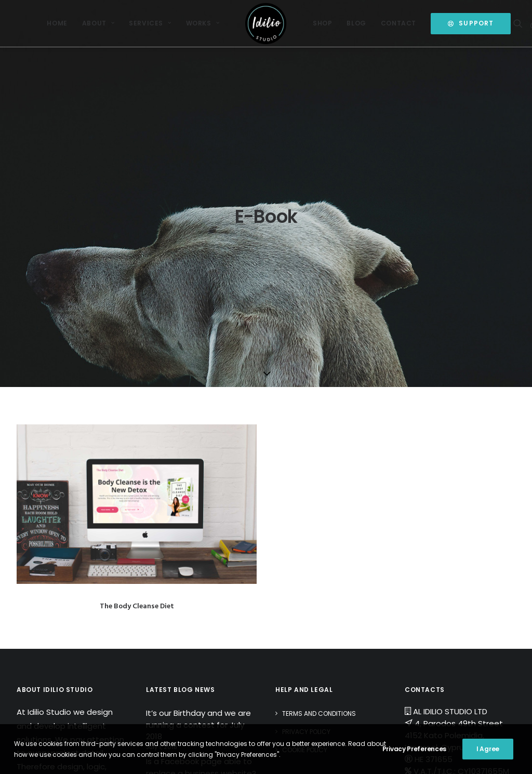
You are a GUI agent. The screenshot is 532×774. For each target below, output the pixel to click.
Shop (322, 23)
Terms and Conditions (319, 514)
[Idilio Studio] (266, 23)
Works (203, 23)
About (98, 23)
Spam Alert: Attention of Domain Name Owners (193, 629)
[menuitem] (57, 23)
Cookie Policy (305, 550)
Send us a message (453, 584)
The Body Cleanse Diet (137, 406)
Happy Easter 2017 (181, 598)
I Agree (488, 749)
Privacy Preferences (414, 749)
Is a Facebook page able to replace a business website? (201, 568)
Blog (356, 23)
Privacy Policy (306, 532)
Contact (398, 23)
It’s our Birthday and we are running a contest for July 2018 (198, 525)
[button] (520, 23)
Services (150, 23)
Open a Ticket (442, 596)
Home (57, 23)
